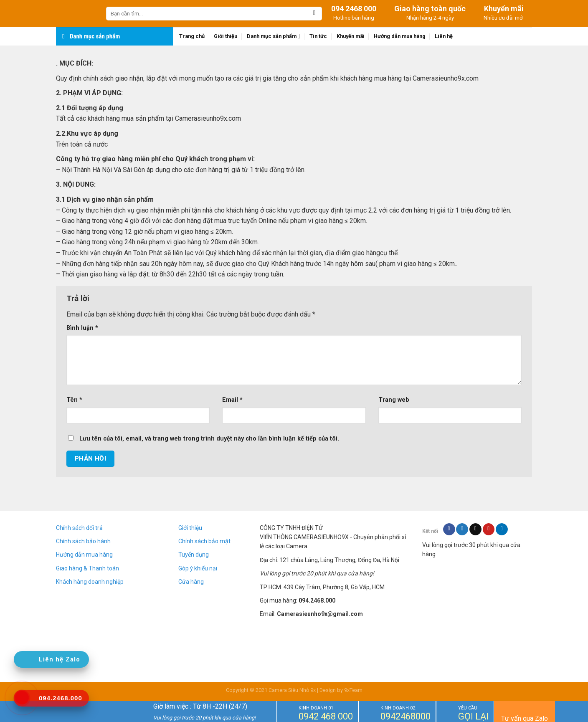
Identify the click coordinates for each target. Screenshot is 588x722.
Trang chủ (192, 36)
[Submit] (314, 14)
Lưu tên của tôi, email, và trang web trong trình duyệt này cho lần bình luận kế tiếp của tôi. (209, 439)
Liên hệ (444, 36)
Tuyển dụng (194, 555)
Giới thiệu (226, 36)
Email (232, 400)
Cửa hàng (191, 582)
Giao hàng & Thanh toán (87, 568)
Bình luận (82, 328)
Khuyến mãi (351, 36)
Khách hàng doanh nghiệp (90, 582)
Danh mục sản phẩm (274, 36)
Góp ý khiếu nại (198, 568)
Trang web (394, 400)
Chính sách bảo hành (83, 541)
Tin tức (318, 36)
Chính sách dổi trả (79, 528)
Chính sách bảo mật (204, 541)
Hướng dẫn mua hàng (400, 36)
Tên (74, 400)
